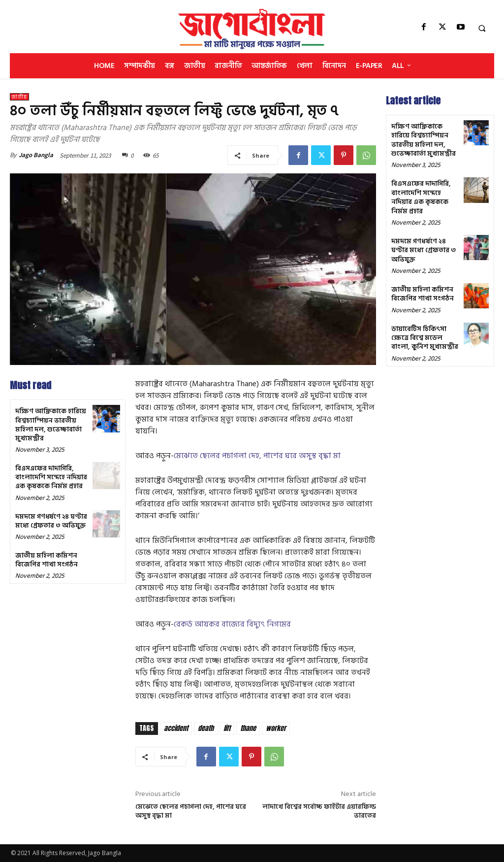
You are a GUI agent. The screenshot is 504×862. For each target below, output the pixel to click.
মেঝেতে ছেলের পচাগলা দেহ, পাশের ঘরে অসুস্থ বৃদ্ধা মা (257, 456)
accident (176, 728)
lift (227, 728)
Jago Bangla (36, 155)
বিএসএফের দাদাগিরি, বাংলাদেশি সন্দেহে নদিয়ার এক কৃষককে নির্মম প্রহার (51, 477)
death (206, 728)
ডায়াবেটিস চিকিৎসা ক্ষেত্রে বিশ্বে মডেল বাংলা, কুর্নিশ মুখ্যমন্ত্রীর (425, 336)
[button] (482, 28)
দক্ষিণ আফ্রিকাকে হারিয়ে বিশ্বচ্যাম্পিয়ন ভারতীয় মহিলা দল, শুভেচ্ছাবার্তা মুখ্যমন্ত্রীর (51, 425)
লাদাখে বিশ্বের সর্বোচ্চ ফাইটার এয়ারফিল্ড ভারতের (319, 811)
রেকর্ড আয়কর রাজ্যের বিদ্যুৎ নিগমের (232, 624)
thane (248, 728)
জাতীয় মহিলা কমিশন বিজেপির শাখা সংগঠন (47, 560)
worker (276, 728)
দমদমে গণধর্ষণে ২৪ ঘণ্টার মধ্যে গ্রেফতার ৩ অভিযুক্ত (51, 521)
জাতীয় (19, 97)
